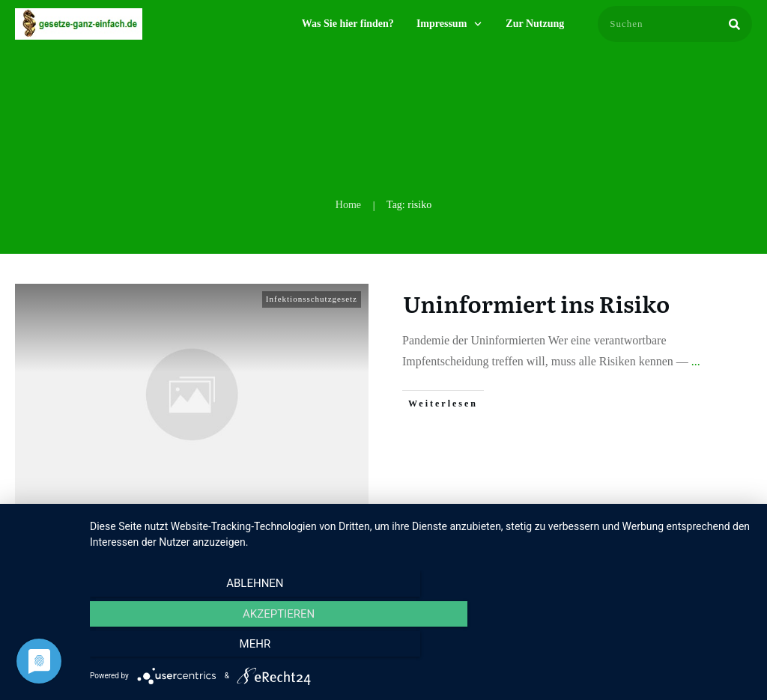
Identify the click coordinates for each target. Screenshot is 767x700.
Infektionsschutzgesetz (312, 299)
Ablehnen (189, 648)
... (696, 361)
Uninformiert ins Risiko (536, 303)
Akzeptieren (421, 648)
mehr (653, 648)
